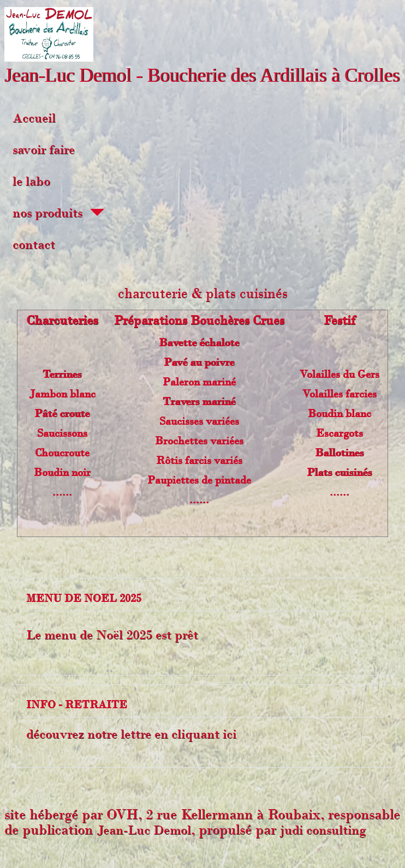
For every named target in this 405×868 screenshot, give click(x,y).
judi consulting (323, 830)
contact (34, 244)
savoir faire (44, 149)
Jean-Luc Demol (144, 830)
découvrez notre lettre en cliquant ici (131, 734)
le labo (31, 181)
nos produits (47, 213)
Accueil (34, 118)
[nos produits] (93, 212)
